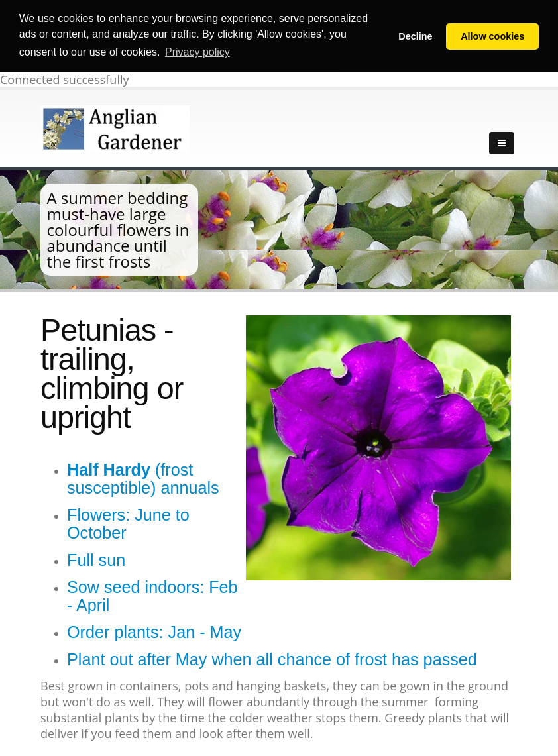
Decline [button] (415, 36)
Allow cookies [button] (492, 36)
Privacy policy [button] (197, 52)
